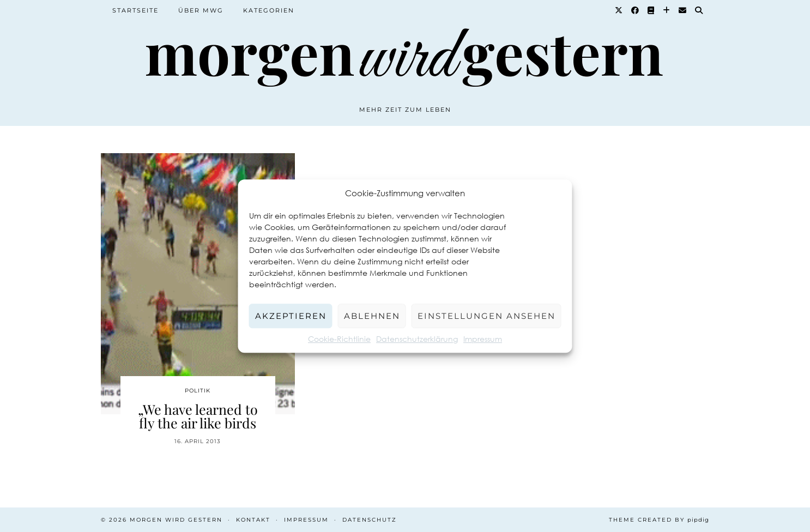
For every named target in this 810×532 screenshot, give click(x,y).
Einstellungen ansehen (486, 316)
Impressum (483, 339)
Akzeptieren (291, 316)
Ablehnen (372, 316)
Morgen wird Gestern (176, 520)
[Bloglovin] (667, 10)
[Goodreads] (651, 10)
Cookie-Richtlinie (339, 339)
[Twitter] (619, 10)
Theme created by (659, 520)
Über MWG (201, 10)
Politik (198, 391)
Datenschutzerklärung (417, 339)
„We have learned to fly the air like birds (198, 416)
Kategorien (269, 10)
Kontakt (253, 520)
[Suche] (699, 10)
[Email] (683, 10)
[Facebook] (636, 10)
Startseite (135, 10)
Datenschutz (370, 520)
